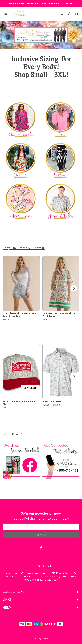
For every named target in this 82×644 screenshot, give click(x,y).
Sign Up (41, 535)
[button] (74, 288)
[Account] (69, 14)
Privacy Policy (41, 639)
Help (41, 608)
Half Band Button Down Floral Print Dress (59, 315)
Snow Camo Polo (52, 401)
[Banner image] (41, 35)
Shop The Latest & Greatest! (24, 248)
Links (41, 600)
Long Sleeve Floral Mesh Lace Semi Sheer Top (19, 315)
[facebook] (41, 548)
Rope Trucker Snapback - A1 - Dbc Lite (19, 403)
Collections (41, 592)
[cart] (76, 14)
